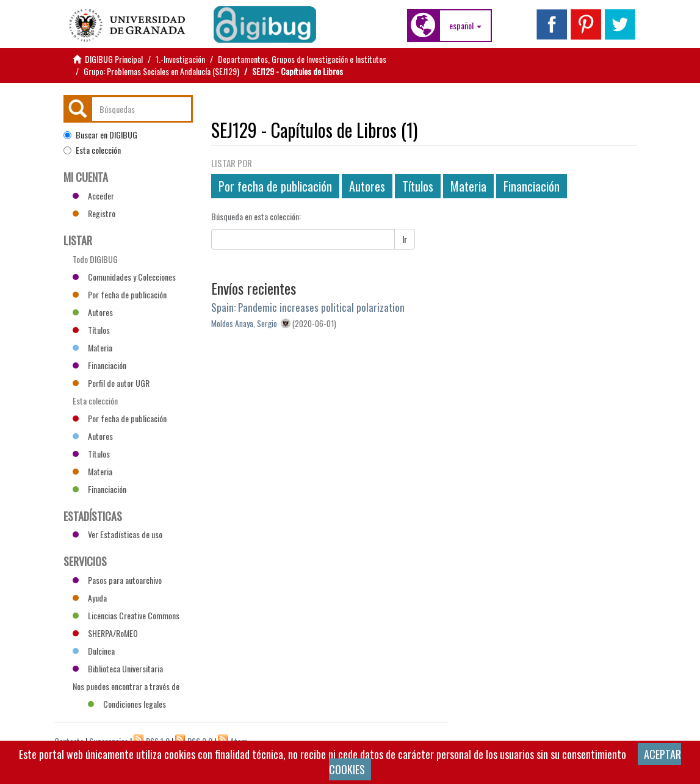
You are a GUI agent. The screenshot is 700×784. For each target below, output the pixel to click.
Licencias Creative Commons (126, 615)
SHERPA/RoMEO (105, 633)
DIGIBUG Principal (114, 59)
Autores (367, 186)
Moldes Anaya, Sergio (244, 323)
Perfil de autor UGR (111, 383)
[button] (465, 26)
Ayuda (90, 598)
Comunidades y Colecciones (124, 277)
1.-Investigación (180, 59)
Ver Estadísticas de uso (117, 534)
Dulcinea (94, 651)
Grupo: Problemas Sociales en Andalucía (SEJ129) (161, 71)
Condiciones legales (127, 704)
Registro (94, 213)
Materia (468, 186)
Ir (405, 239)
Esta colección (92, 150)
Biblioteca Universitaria (118, 668)
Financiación (532, 186)
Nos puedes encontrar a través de (126, 688)
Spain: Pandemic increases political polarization (308, 307)
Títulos (418, 186)
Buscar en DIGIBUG (100, 135)
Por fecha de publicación (275, 186)
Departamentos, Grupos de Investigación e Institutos (302, 59)
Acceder (93, 196)
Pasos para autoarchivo (117, 580)
